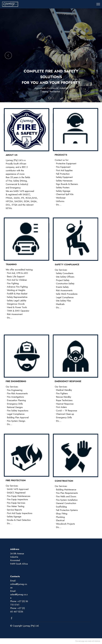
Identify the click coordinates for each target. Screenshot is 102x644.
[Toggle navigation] (98, 4)
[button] (8, 55)
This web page (80, 641)
